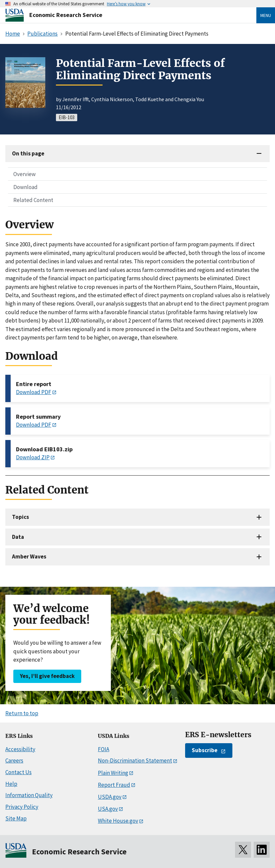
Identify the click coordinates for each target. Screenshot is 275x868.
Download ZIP (33, 457)
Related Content (33, 200)
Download (25, 187)
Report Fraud (114, 785)
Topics (20, 517)
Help (11, 784)
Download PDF (34, 392)
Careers (14, 760)
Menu (266, 15)
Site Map (16, 818)
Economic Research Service (66, 15)
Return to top (22, 713)
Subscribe (205, 750)
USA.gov (108, 809)
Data (18, 537)
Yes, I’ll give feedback (47, 676)
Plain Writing (113, 773)
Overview (24, 174)
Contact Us (18, 772)
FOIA (104, 749)
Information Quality (29, 795)
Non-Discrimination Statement (135, 760)
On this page (28, 153)
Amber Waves (29, 556)
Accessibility (20, 749)
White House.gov (118, 821)
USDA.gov (110, 797)
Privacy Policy (22, 807)
